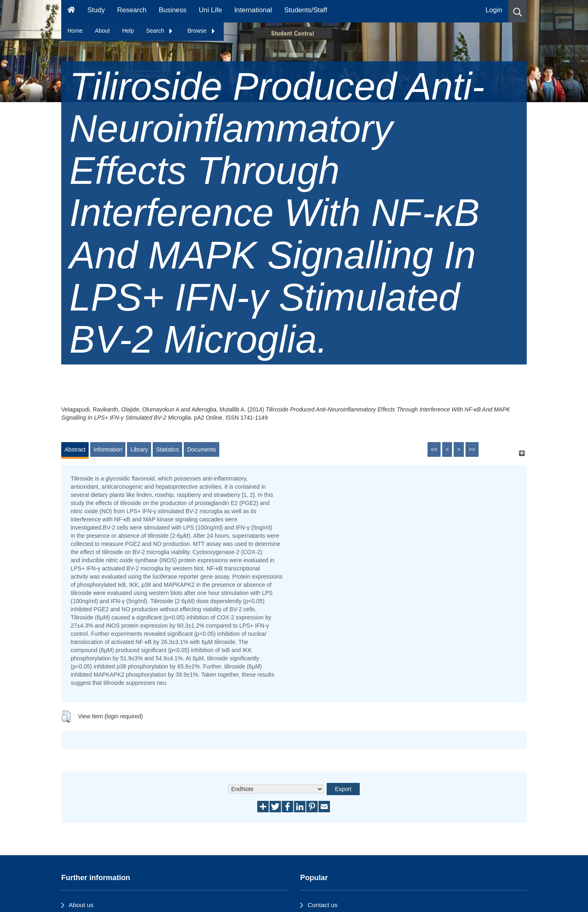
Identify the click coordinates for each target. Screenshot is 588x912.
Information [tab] (108, 449)
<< (434, 449)
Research (132, 10)
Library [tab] (139, 449)
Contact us (323, 905)
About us (81, 905)
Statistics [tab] (167, 449)
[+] (522, 453)
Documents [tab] (202, 449)
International (253, 10)
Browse (202, 31)
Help (128, 31)
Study (96, 10)
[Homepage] (71, 11)
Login (494, 10)
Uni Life (210, 10)
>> (472, 449)
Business (173, 10)
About (102, 31)
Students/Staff (306, 10)
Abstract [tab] (75, 449)
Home (75, 31)
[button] (518, 11)
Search (160, 31)
